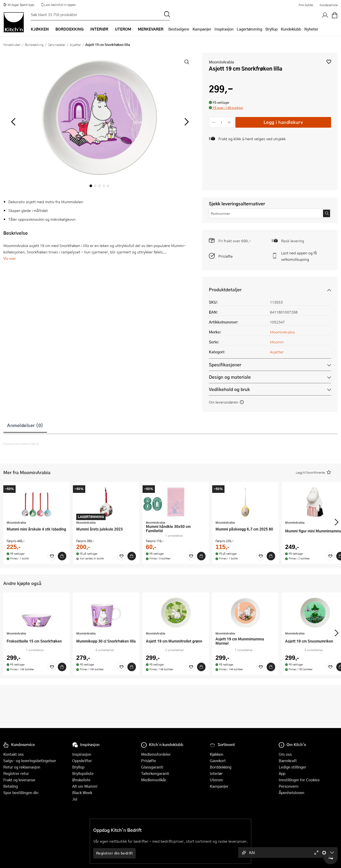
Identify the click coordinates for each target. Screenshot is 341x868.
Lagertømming (249, 29)
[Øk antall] (229, 122)
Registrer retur (16, 773)
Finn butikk (306, 5)
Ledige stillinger (292, 767)
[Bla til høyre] (186, 122)
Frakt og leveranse (19, 780)
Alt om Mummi (85, 786)
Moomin (277, 342)
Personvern (289, 786)
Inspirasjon (224, 29)
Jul (75, 799)
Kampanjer (202, 29)
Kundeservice (329, 5)
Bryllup (271, 29)
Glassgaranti (152, 767)
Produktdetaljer (225, 290)
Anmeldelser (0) (25, 425)
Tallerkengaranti (155, 773)
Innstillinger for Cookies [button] (299, 780)
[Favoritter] (52, 556)
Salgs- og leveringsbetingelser (30, 761)
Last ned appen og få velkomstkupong (299, 256)
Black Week (82, 793)
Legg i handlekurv (283, 122)
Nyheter (311, 29)
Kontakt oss (13, 754)
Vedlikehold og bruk (229, 389)
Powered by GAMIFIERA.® (21, 444)
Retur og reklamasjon (22, 767)
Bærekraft (288, 761)
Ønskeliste (81, 780)
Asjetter (75, 45)
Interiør (216, 773)
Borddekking (34, 45)
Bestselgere (179, 29)
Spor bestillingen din (21, 793)
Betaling (11, 786)
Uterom (216, 780)
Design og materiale (230, 377)
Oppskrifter (82, 761)
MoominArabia (221, 62)
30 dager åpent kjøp (19, 5)
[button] (329, 62)
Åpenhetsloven (292, 793)
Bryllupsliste (83, 773)
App (282, 773)
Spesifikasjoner (225, 365)
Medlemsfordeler (156, 754)
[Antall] (221, 122)
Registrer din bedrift (115, 853)
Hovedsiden (12, 45)
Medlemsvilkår (154, 780)
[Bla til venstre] (13, 122)
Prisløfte (226, 256)
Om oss (285, 754)
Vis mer (10, 258)
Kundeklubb (291, 29)
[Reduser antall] (213, 122)
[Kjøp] (62, 556)
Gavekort (218, 761)
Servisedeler (57, 45)
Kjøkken (217, 754)
